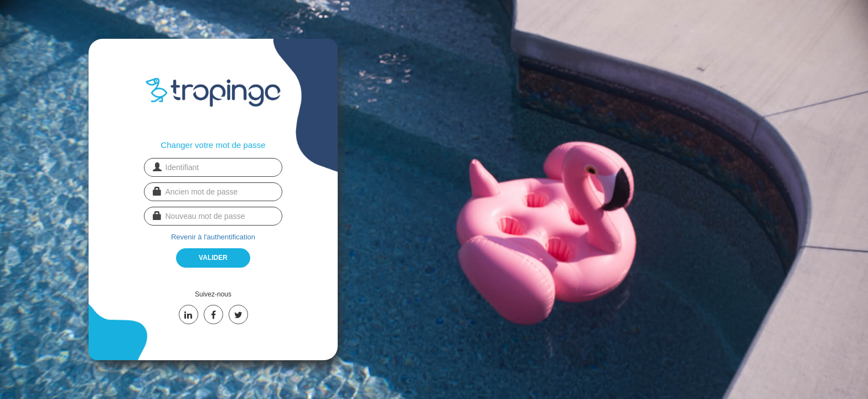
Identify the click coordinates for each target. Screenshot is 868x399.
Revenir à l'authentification (213, 237)
